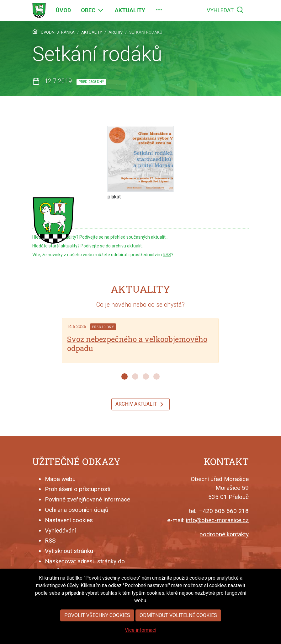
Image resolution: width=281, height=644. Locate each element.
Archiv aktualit (140, 404)
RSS (167, 255)
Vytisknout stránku (69, 551)
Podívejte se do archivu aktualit (111, 246)
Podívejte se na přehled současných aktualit (122, 237)
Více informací (140, 630)
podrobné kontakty (224, 534)
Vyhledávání (60, 530)
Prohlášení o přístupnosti (78, 489)
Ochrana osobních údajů (77, 510)
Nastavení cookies (69, 520)
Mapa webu (60, 479)
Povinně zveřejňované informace (87, 499)
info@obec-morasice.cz (217, 520)
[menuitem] (63, 10)
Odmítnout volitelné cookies (178, 615)
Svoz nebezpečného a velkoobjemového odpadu (137, 344)
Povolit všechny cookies (97, 615)
